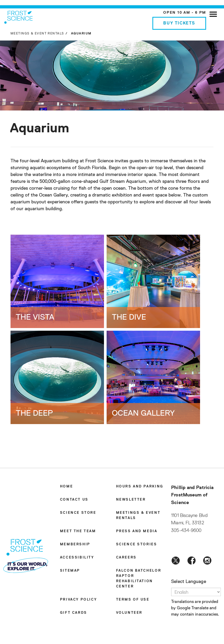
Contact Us (74, 500)
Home (66, 487)
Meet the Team (78, 531)
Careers (126, 558)
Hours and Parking (140, 487)
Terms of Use (133, 600)
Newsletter (131, 500)
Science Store (78, 513)
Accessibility (77, 558)
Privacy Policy (78, 600)
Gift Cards (74, 613)
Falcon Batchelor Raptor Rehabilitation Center (139, 579)
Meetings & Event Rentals (37, 34)
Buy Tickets (179, 23)
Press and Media (137, 531)
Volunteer (129, 613)
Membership (75, 544)
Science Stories (137, 544)
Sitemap (70, 571)
